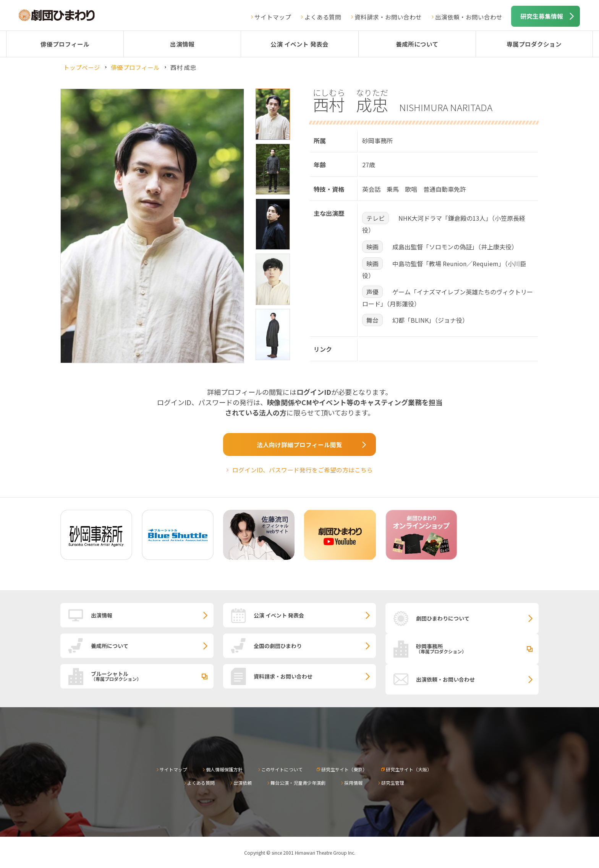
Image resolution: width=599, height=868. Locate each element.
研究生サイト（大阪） (409, 769)
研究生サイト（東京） (344, 769)
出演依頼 (243, 783)
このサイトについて (282, 769)
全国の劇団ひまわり (278, 646)
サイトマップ (273, 17)
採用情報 (353, 783)
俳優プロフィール (65, 44)
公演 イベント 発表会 (299, 44)
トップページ (82, 67)
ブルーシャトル (152, 676)
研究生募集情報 (542, 16)
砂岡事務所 (477, 648)
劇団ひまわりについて (443, 618)
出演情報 (182, 44)
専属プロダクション (534, 44)
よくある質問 (323, 17)
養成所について (417, 44)
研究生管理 (393, 783)
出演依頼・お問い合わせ (469, 17)
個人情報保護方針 (224, 769)
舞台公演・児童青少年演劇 (298, 783)
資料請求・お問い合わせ (388, 17)
